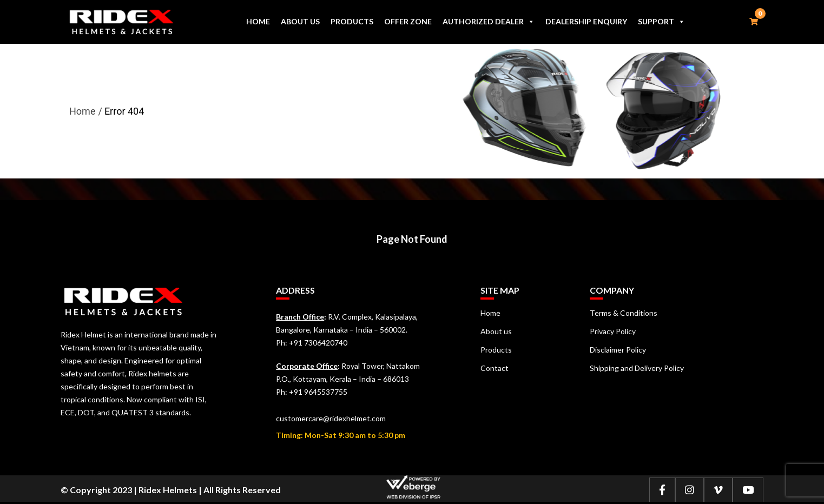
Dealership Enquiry (586, 21)
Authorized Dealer (489, 21)
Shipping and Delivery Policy (637, 368)
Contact (495, 368)
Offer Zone (408, 21)
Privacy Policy (613, 331)
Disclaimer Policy (618, 350)
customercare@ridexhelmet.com (331, 418)
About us (300, 21)
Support (661, 21)
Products (352, 21)
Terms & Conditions (624, 313)
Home (258, 21)
